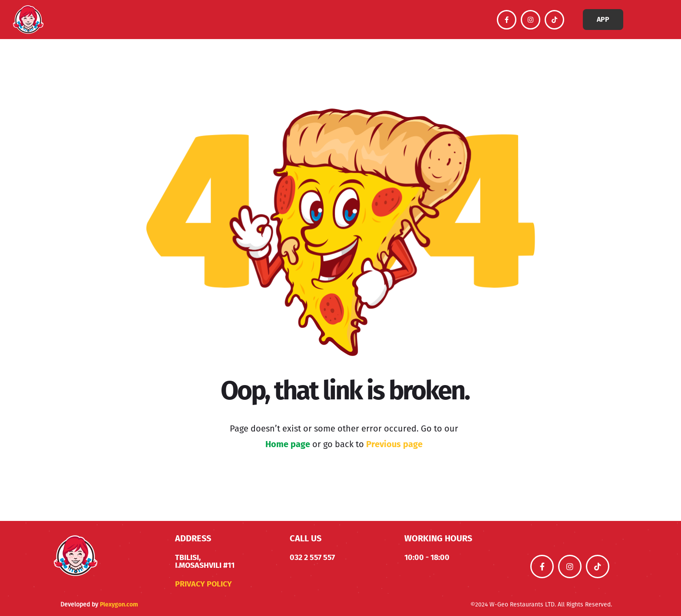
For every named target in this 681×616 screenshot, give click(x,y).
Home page (288, 444)
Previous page (394, 444)
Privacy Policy (203, 584)
